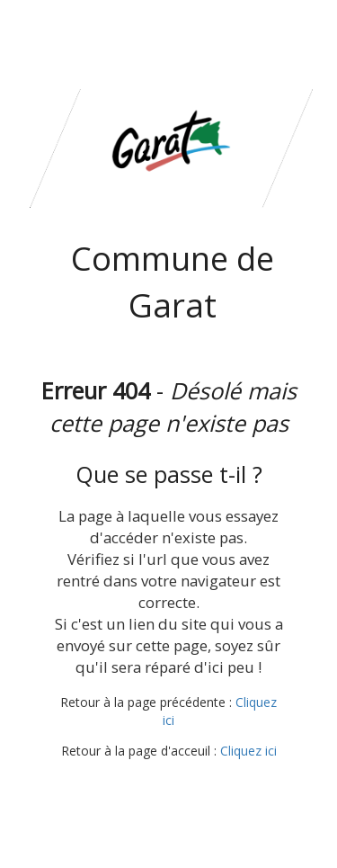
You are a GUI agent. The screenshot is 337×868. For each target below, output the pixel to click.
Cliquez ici (248, 751)
